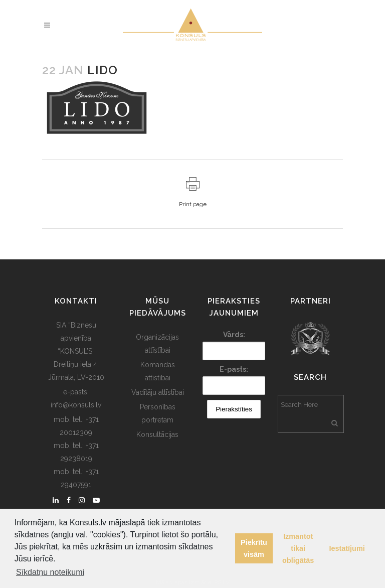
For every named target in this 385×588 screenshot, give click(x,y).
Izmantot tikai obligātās (298, 548)
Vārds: (234, 335)
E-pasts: (234, 369)
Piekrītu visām (254, 548)
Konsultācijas (157, 434)
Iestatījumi (347, 548)
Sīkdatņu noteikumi (50, 572)
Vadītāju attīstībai (158, 392)
